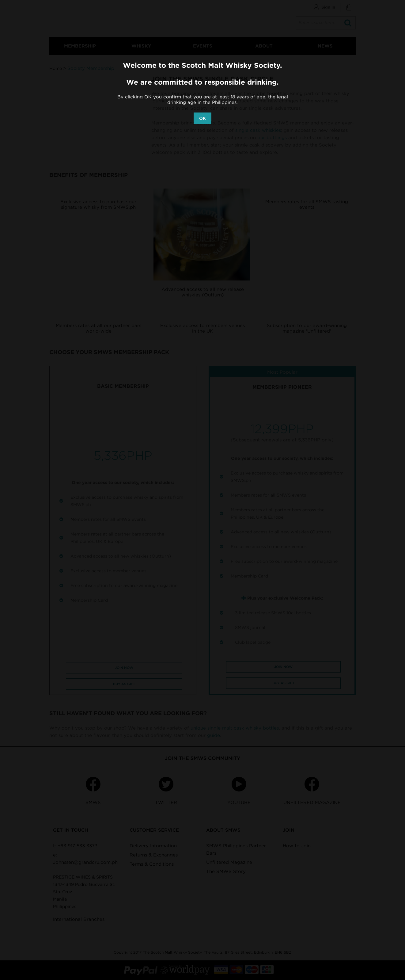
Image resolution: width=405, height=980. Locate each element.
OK (202, 118)
